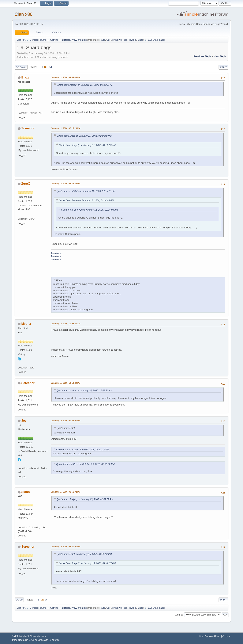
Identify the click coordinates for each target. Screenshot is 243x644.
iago (103, 40)
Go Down (21, 67)
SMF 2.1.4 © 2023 (21, 636)
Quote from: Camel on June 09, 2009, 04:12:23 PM (82, 450)
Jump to (179, 615)
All (50, 67)
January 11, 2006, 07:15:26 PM (66, 128)
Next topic (220, 56)
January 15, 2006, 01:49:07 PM (66, 421)
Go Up (19, 600)
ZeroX (26, 184)
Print (223, 67)
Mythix (26, 324)
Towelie (133, 40)
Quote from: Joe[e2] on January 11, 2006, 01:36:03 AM (85, 85)
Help (201, 636)
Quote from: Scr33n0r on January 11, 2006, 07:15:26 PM (86, 191)
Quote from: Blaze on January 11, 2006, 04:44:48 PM (84, 136)
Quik (109, 40)
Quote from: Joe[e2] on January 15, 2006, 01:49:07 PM (85, 499)
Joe (126, 40)
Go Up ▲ (227, 636)
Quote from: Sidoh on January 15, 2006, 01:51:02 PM (84, 554)
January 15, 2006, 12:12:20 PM (66, 383)
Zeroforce (56, 253)
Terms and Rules (213, 636)
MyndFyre (117, 40)
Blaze (140, 40)
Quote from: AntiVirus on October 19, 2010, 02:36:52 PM (85, 464)
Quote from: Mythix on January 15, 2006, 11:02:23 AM (84, 391)
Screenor (28, 128)
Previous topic (202, 56)
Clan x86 (23, 14)
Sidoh (25, 492)
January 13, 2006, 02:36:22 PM (66, 184)
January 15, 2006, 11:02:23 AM (66, 324)
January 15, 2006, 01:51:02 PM (66, 492)
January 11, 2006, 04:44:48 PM (66, 77)
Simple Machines (38, 636)
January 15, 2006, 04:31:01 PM (66, 547)
